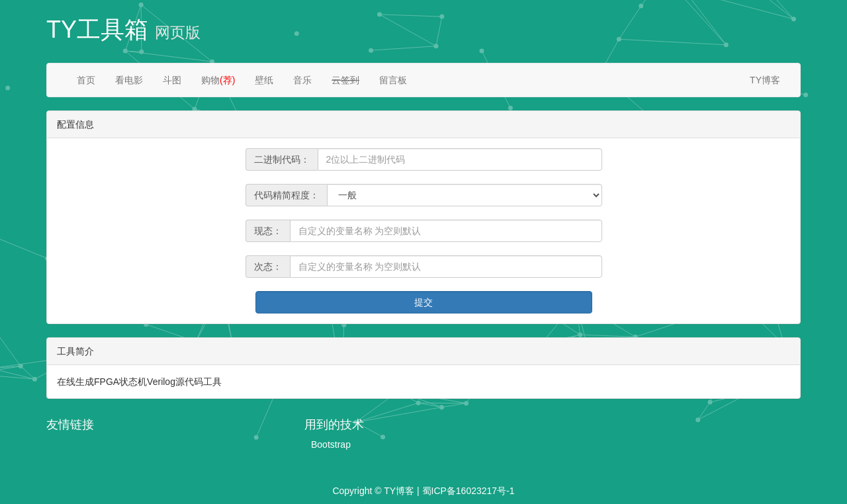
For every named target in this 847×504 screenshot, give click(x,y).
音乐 (302, 80)
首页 (86, 80)
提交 (423, 302)
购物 (218, 80)
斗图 (172, 80)
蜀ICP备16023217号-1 (468, 491)
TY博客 (765, 80)
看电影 (129, 80)
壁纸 (264, 80)
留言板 (393, 80)
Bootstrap (331, 444)
